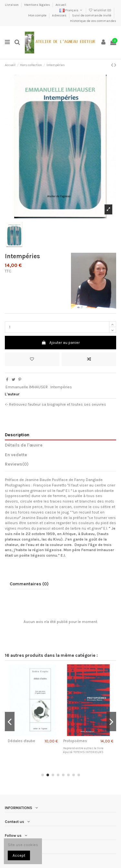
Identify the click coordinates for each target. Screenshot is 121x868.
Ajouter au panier (60, 343)
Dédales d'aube (21, 741)
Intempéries (61, 387)
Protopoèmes (75, 741)
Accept (19, 855)
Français (71, 10)
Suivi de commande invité (92, 15)
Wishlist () (100, 10)
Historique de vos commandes (93, 21)
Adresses (60, 15)
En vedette (16, 455)
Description (17, 435)
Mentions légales (37, 5)
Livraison (12, 5)
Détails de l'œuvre (24, 445)
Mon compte (38, 15)
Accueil (61, 5)
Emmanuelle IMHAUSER (27, 387)
